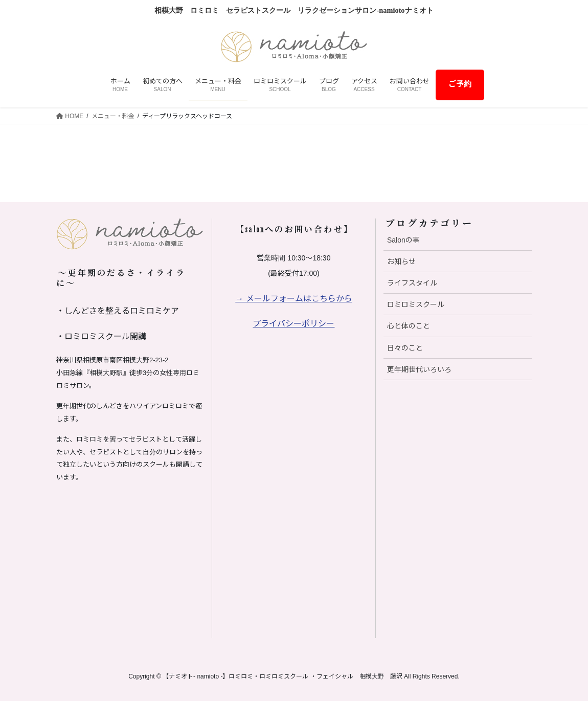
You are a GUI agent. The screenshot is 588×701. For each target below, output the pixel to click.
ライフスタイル (412, 283)
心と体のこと (409, 326)
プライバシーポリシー (293, 324)
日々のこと (405, 348)
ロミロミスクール (416, 304)
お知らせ (401, 261)
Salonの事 (403, 240)
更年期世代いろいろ (419, 369)
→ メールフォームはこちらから (293, 299)
